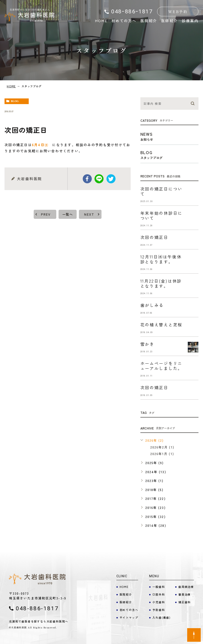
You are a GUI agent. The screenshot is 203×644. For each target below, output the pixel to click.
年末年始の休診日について (161, 215)
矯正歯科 (185, 602)
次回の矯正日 (154, 237)
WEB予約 (178, 12)
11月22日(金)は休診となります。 (161, 283)
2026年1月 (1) (162, 454)
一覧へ (68, 214)
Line (99, 179)
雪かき (147, 344)
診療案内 (190, 21)
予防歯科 (159, 610)
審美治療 (185, 594)
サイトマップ (129, 617)
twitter (111, 179)
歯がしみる (152, 305)
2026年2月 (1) (162, 447)
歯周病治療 (186, 587)
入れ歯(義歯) (162, 617)
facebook (87, 179)
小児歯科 (159, 602)
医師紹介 (170, 21)
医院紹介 (149, 21)
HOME (101, 21)
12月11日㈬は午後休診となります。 (161, 259)
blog (15, 101)
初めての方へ (124, 21)
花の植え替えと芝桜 (161, 324)
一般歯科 (159, 587)
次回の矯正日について (161, 191)
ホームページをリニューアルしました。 (161, 366)
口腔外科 (159, 594)
